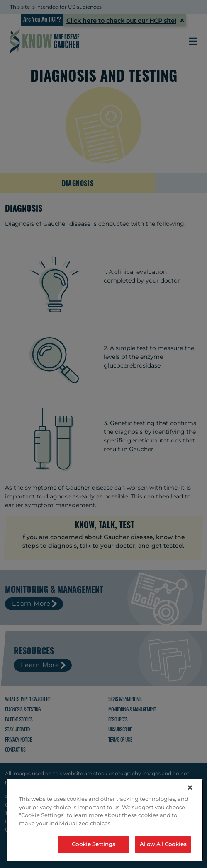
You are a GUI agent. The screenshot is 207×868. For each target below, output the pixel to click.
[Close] (190, 788)
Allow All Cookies (163, 844)
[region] (105, 820)
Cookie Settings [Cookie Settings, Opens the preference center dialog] (93, 844)
